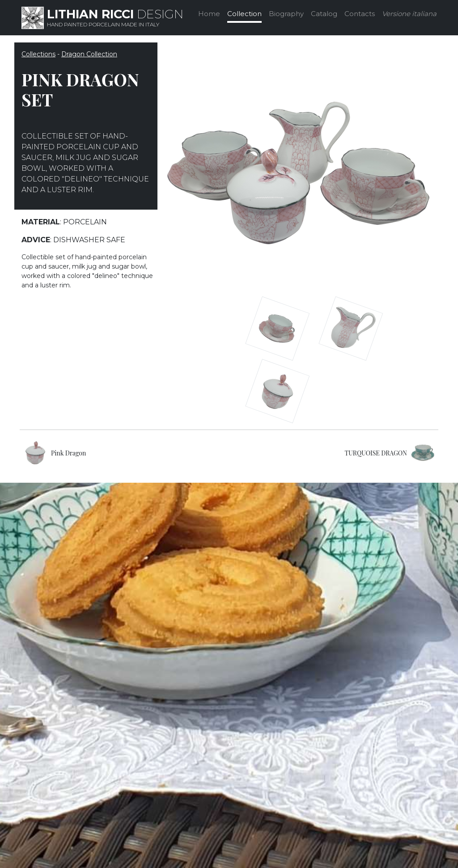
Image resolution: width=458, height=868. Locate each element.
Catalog (324, 14)
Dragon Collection (89, 54)
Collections (38, 54)
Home (209, 14)
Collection (244, 14)
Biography (286, 14)
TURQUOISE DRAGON (376, 453)
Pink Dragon (68, 453)
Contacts (360, 14)
